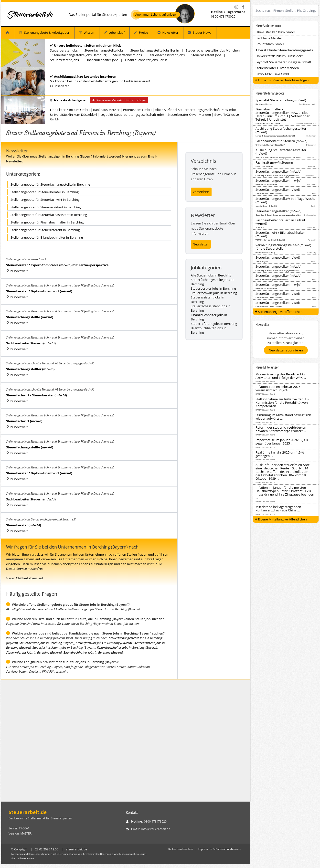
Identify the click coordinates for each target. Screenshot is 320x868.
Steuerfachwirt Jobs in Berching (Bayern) (104, 643)
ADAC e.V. (260, 227)
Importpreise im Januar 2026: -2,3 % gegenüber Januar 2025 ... (282, 442)
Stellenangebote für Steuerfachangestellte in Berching (50, 184)
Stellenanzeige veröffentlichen (279, 312)
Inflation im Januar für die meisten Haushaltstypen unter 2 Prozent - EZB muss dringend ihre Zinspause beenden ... (285, 493)
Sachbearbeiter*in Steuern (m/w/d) (281, 141)
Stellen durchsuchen (180, 849)
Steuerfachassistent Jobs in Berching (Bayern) (64, 647)
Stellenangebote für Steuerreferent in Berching (45, 230)
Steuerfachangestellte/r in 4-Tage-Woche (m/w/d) (286, 200)
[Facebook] (243, 7)
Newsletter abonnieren (286, 350)
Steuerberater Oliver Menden (189, 115)
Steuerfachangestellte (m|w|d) (278, 180)
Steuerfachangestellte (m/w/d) (30, 317)
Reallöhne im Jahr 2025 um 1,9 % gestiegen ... (280, 454)
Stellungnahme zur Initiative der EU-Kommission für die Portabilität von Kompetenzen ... (282, 402)
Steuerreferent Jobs (64, 60)
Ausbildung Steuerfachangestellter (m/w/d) (281, 130)
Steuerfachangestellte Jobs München (213, 50)
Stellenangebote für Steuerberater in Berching (45, 192)
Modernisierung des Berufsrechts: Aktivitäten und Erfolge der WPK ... (281, 376)
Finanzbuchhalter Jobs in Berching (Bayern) (127, 647)
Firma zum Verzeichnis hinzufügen (119, 100)
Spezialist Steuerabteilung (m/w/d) (281, 100)
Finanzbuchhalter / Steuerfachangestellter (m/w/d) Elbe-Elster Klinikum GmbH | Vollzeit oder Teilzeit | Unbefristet (283, 114)
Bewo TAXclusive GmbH (273, 74)
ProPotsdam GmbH (137, 110)
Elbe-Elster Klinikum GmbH (70, 110)
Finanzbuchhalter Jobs (102, 60)
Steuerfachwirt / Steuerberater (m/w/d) (36, 395)
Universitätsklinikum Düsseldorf (74, 115)
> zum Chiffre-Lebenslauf (25, 578)
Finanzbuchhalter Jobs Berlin (146, 60)
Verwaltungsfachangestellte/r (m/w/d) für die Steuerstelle (283, 247)
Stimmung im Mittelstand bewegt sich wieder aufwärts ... (283, 417)
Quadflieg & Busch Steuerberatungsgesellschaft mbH (280, 175)
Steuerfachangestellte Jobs (104, 50)
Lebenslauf (114, 32)
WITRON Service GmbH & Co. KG (270, 240)
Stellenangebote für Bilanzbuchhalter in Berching (47, 237)
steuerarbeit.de (42, 609)
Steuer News (200, 32)
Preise (141, 32)
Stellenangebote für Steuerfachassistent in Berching (49, 215)
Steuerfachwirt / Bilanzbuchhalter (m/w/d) (280, 234)
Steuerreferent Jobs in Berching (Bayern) (34, 652)
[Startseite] (31, 15)
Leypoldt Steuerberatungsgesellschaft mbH (132, 115)
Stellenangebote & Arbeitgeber (44, 32)
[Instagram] (236, 7)
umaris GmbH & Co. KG (266, 206)
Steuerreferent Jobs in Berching (214, 324)
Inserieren (62, 86)
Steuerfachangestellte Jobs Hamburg (80, 55)
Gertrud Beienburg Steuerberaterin (272, 279)
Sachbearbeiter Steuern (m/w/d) (31, 343)
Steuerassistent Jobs (206, 55)
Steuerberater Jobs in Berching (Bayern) (47, 643)
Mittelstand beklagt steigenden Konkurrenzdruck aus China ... (278, 508)
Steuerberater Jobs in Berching (213, 288)
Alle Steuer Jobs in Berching (211, 275)
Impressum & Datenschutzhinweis (219, 849)
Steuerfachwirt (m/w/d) (24, 421)
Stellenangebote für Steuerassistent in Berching (46, 207)
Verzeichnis (201, 192)
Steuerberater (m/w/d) (23, 525)
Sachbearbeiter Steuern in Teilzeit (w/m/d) (280, 222)
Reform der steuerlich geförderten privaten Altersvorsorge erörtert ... (281, 429)
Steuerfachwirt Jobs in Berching (214, 293)
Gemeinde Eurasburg (265, 252)
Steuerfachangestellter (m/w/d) (30, 369)
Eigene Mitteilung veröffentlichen (281, 519)
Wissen (86, 32)
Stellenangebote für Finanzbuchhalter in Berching (47, 222)
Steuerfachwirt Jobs (128, 55)
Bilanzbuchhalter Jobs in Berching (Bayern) (93, 652)
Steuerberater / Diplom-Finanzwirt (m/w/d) (39, 291)
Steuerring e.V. (262, 261)
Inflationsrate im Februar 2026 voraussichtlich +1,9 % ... (278, 388)
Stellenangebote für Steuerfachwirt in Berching (45, 200)
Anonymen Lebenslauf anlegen (156, 15)
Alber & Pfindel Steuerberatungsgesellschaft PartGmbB (196, 110)
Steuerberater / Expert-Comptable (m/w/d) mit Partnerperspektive (57, 265)
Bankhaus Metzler (106, 110)
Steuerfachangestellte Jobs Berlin (155, 50)
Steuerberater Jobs (64, 50)
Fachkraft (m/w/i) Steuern (274, 162)
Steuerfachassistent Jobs (167, 55)
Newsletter (168, 32)
